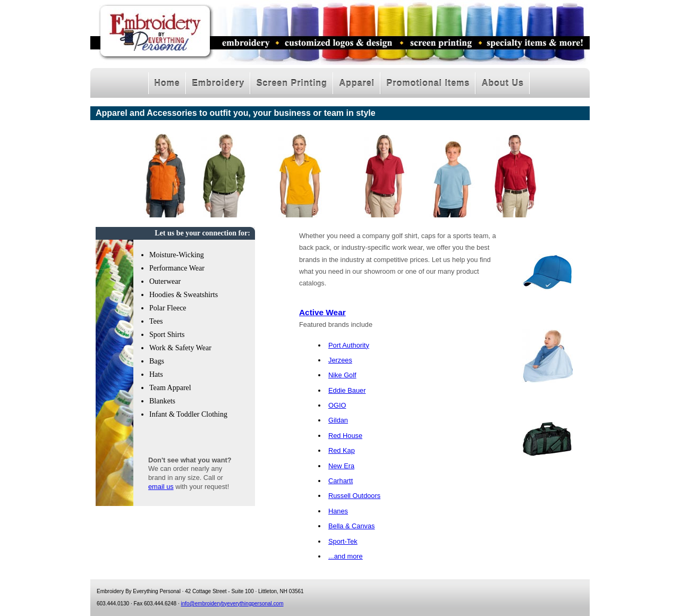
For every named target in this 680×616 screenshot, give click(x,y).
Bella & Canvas (352, 526)
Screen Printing (292, 83)
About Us (503, 83)
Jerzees (340, 360)
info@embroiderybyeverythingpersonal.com (232, 604)
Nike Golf (342, 375)
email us (161, 487)
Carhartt (341, 481)
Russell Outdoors (354, 496)
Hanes (338, 511)
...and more (346, 556)
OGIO (337, 405)
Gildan (338, 420)
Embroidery (218, 83)
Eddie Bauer (347, 390)
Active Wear (322, 312)
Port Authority (349, 345)
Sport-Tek (343, 541)
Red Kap (342, 450)
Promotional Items (428, 83)
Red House (345, 436)
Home (167, 83)
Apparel (357, 83)
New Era (341, 466)
